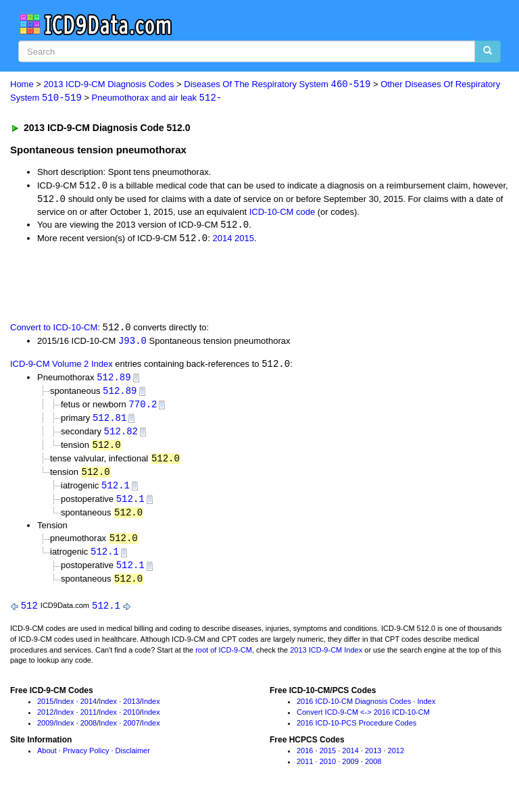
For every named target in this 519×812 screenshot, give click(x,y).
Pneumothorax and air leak (157, 98)
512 (29, 615)
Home (22, 85)
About (47, 761)
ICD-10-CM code (282, 213)
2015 (244, 241)
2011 (89, 721)
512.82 (121, 436)
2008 (89, 732)
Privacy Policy (86, 761)
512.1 (116, 491)
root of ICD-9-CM (224, 659)
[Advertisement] (164, 284)
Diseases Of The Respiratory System (277, 85)
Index (65, 711)
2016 (305, 761)
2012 (45, 721)
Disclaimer (133, 761)
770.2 (143, 408)
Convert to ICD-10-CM (54, 330)
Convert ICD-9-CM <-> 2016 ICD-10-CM (363, 721)
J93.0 (132, 344)
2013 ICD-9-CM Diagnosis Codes (109, 85)
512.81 (109, 422)
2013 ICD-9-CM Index (326, 659)
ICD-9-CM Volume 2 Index (61, 367)
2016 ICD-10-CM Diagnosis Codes (354, 711)
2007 (131, 732)
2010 (131, 721)
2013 (131, 711)
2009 (45, 732)
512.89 (114, 381)
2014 (222, 241)
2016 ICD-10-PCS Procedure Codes (356, 732)
